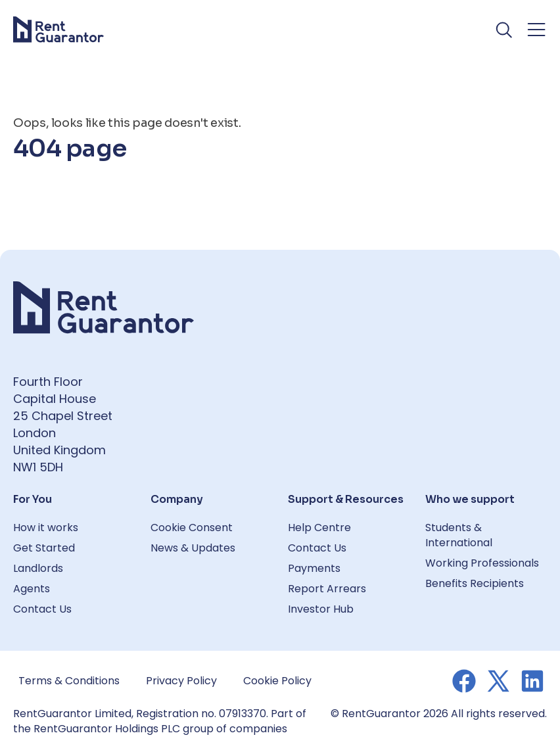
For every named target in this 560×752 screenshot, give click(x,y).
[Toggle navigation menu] (536, 30)
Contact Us (42, 609)
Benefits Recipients (475, 583)
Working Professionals (482, 563)
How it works (46, 528)
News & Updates (193, 548)
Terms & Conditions (69, 681)
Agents (32, 589)
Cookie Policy (277, 681)
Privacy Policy (181, 681)
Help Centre (319, 528)
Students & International (459, 535)
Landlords (38, 568)
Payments (314, 568)
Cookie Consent (192, 528)
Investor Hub (321, 609)
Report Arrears (327, 589)
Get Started (44, 548)
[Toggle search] (504, 30)
